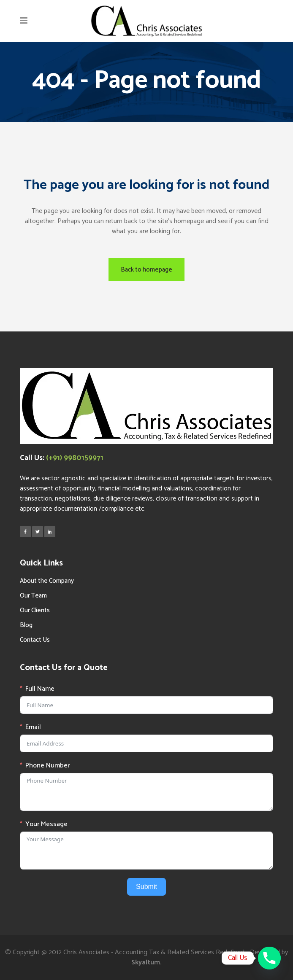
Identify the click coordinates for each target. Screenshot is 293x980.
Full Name (40, 689)
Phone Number (47, 766)
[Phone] (269, 958)
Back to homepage (146, 270)
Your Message (46, 824)
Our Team (33, 596)
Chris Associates (86, 952)
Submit (146, 887)
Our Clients (35, 610)
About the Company (47, 581)
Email (33, 727)
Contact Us (35, 640)
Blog (26, 625)
